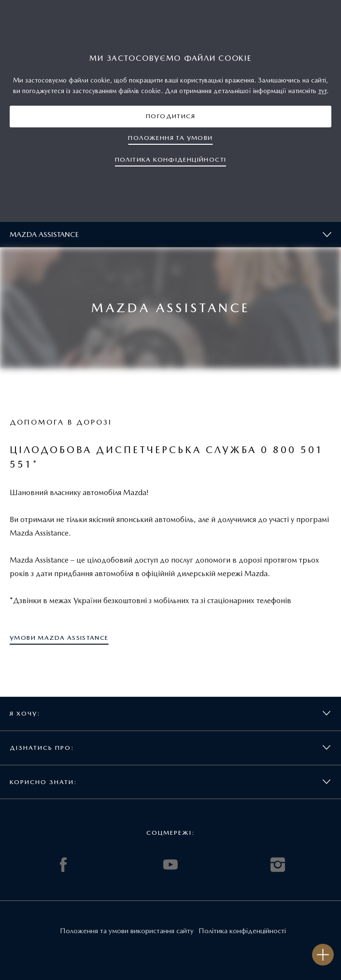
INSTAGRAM (278, 865)
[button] (170, 117)
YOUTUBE (170, 865)
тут (322, 91)
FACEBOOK (63, 865)
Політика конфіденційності (242, 931)
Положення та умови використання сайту (127, 931)
